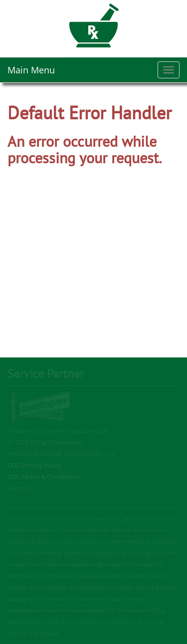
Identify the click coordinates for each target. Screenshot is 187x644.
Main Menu (31, 70)
